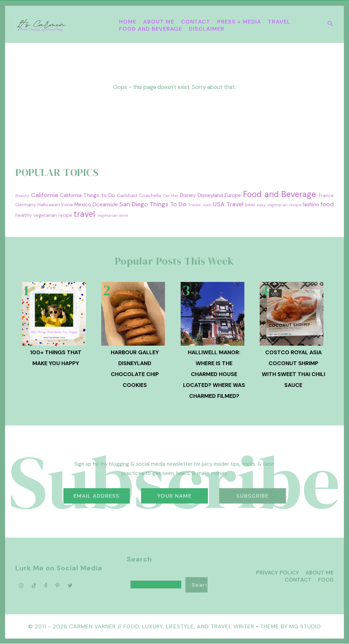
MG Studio (305, 626)
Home (128, 22)
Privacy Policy (277, 573)
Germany (26, 205)
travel (84, 214)
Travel (279, 22)
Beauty (22, 196)
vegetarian (108, 215)
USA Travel (228, 204)
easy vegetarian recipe (279, 205)
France (326, 196)
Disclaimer (207, 29)
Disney (188, 195)
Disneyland (210, 195)
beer (250, 205)
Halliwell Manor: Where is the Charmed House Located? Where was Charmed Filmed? (214, 374)
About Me (159, 22)
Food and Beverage (150, 29)
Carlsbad (127, 196)
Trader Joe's (200, 205)
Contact (196, 22)
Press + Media (239, 22)
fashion (311, 205)
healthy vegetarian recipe (44, 215)
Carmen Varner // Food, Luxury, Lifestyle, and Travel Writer (162, 626)
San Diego (134, 204)
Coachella (150, 196)
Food (326, 580)
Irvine (67, 205)
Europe (233, 195)
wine (123, 215)
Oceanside (105, 205)
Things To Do (168, 204)
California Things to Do (87, 195)
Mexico (83, 205)
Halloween (49, 205)
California (44, 195)
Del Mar (171, 196)
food (327, 204)
